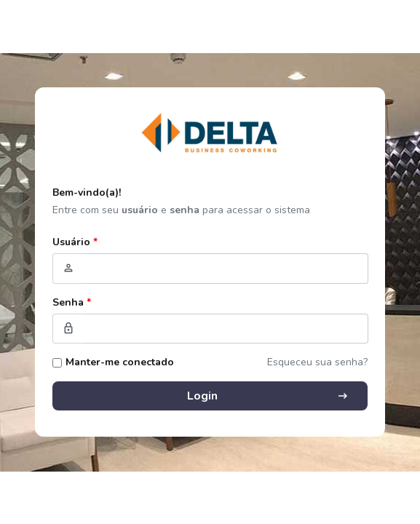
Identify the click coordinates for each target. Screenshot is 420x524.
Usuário (75, 242)
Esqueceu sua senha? (317, 362)
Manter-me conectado (120, 362)
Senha (72, 302)
